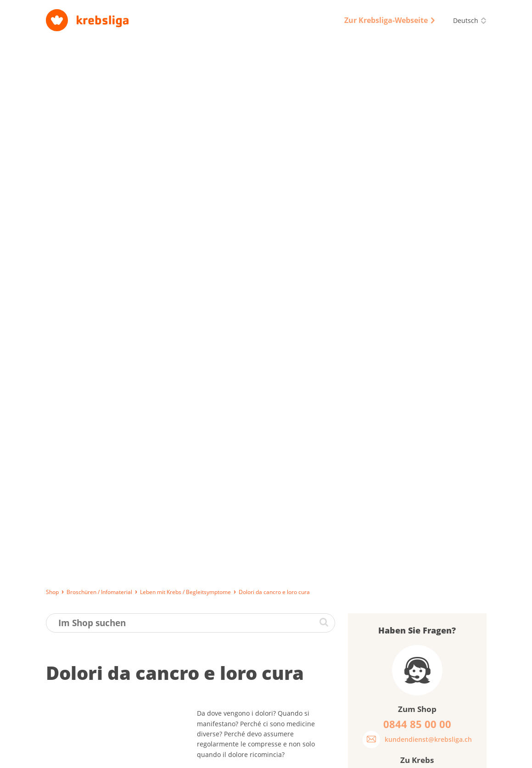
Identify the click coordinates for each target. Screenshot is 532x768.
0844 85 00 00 (436, 708)
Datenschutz (270, 757)
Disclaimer (400, 757)
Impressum (225, 757)
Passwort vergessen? (391, 431)
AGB (305, 757)
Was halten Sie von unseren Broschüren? (404, 483)
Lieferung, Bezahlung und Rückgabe (96, 757)
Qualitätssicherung (348, 757)
